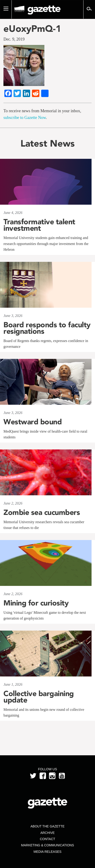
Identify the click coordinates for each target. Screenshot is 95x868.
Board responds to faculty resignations (47, 328)
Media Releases (47, 852)
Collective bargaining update (39, 697)
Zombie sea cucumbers (42, 512)
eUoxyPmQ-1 (32, 29)
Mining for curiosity (36, 603)
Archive (47, 833)
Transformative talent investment (39, 225)
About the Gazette (47, 826)
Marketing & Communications (48, 845)
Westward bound (33, 422)
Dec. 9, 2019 (14, 39)
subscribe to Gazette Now (25, 118)
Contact (47, 839)
